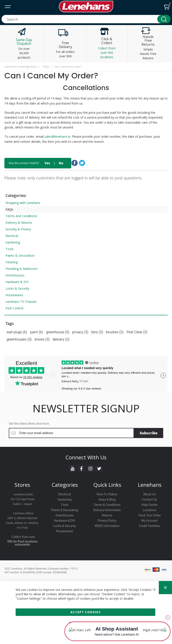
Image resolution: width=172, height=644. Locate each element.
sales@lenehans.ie (58, 136)
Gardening (13, 242)
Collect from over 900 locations (107, 53)
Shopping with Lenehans (23, 203)
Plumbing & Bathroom (22, 269)
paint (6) (37, 332)
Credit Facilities (150, 526)
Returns (107, 515)
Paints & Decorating (65, 510)
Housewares (14, 295)
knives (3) (42, 339)
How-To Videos (107, 494)
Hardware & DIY (17, 282)
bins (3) (97, 332)
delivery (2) (61, 339)
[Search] (164, 19)
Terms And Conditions (21, 216)
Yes (47, 163)
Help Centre (149, 505)
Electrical (12, 236)
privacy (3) (80, 332)
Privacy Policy (107, 521)
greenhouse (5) (58, 332)
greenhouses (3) (19, 339)
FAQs (46, 67)
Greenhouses (15, 275)
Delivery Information (107, 510)
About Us (149, 494)
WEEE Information (107, 526)
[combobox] (86, 19)
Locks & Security (17, 288)
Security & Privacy (18, 229)
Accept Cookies (85, 612)
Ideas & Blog (107, 500)
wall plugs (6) (17, 332)
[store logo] (86, 7)
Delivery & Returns (19, 223)
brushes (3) (115, 332)
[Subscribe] (149, 433)
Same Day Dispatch (24, 42)
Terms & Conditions (107, 505)
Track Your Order (149, 515)
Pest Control (14, 308)
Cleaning (12, 262)
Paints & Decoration (20, 255)
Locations (149, 510)
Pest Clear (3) (137, 332)
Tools (10, 249)
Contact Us (149, 500)
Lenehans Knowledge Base (21, 67)
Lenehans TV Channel (21, 302)
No (61, 163)
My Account (149, 521)
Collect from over (23, 537)
